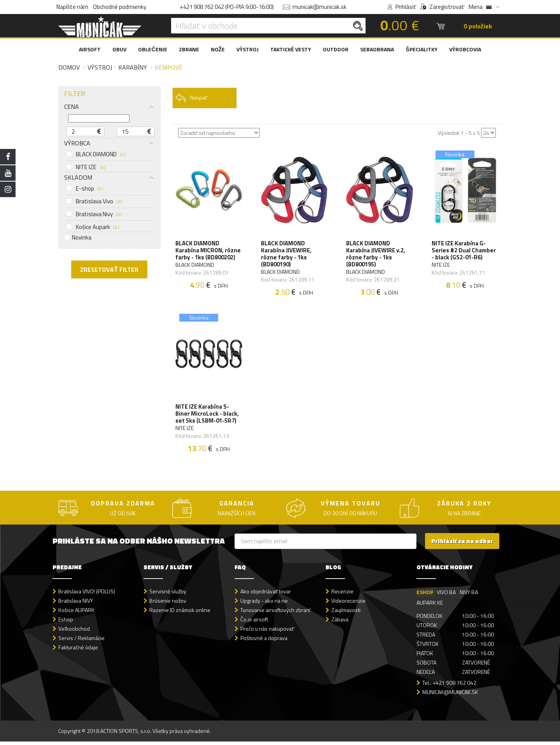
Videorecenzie (348, 604)
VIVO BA (447, 595)
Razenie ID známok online (180, 613)
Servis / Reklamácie (81, 641)
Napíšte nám (72, 7)
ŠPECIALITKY (421, 49)
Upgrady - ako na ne (264, 604)
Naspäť (191, 98)
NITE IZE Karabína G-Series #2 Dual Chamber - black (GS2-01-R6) (464, 251)
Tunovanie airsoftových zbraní (275, 613)
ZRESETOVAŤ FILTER (109, 269)
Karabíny (133, 67)
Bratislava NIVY (76, 604)
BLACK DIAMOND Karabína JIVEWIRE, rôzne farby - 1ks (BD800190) (287, 255)
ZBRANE (189, 49)
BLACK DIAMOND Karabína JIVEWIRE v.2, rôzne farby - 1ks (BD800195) (376, 255)
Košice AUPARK (76, 613)
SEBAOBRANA (377, 49)
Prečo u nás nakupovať (267, 632)
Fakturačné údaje (78, 651)
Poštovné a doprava (264, 641)
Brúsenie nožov (168, 604)
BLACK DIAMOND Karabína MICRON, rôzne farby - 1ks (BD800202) (209, 251)
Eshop (66, 623)
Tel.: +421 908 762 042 (449, 686)
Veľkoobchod (74, 632)
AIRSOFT (90, 49)
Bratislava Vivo (94, 201)
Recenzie (342, 595)
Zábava (340, 623)
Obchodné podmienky (120, 7)
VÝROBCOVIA (465, 49)
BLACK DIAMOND (96, 154)
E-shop (85, 189)
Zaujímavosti (346, 613)
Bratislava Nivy (94, 214)
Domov (69, 67)
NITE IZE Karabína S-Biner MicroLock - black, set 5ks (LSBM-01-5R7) (208, 416)
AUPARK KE (430, 606)
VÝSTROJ (248, 49)
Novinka (78, 238)
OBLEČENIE (152, 49)
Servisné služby (168, 595)
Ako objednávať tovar (266, 595)
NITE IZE (86, 167)
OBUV (119, 49)
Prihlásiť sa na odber (462, 545)
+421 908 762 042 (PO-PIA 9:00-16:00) (227, 7)
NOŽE (218, 49)
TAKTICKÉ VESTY (291, 49)
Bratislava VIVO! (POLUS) (87, 595)
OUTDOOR (336, 49)
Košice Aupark (93, 227)
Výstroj (100, 67)
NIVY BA (469, 595)
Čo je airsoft (254, 623)
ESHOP (425, 595)
